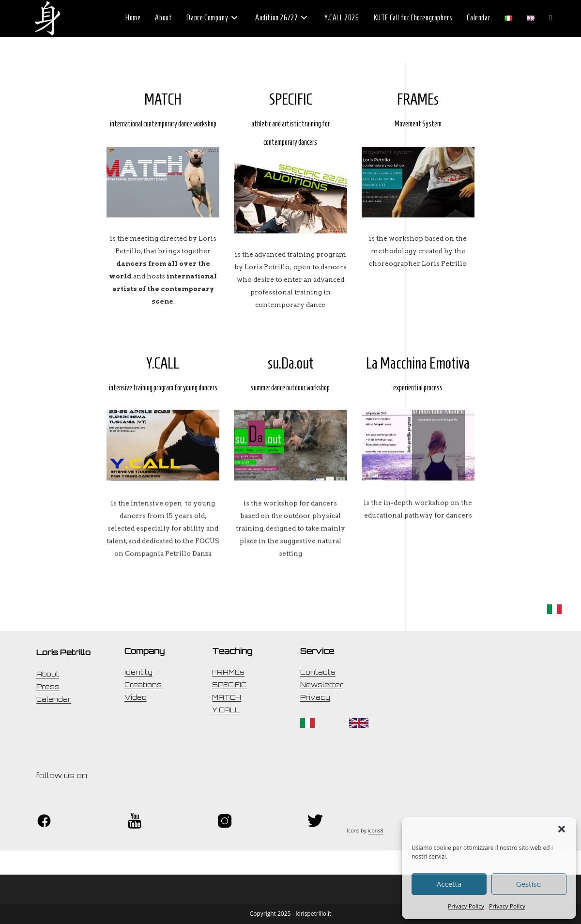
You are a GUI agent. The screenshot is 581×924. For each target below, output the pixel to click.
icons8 (376, 831)
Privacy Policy (466, 906)
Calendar (54, 699)
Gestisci (529, 884)
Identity (138, 672)
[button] (562, 829)
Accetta (449, 884)
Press (48, 687)
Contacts (318, 672)
